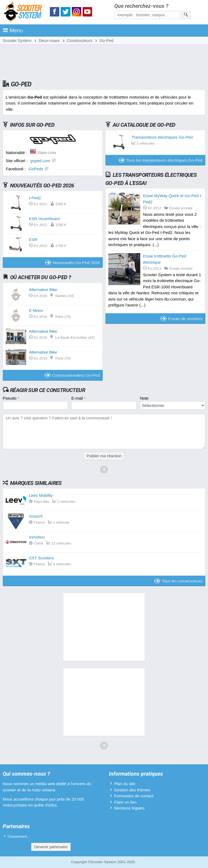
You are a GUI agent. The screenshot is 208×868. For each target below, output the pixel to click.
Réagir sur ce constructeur (48, 390)
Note (144, 398)
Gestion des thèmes (132, 790)
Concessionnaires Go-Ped (72, 375)
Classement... (19, 836)
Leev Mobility (41, 495)
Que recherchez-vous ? (141, 6)
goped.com (40, 161)
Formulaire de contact (134, 796)
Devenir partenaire (51, 847)
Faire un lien (125, 802)
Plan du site (125, 784)
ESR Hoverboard (44, 219)
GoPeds (36, 169)
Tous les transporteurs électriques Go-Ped (161, 160)
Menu (13, 30)
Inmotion (37, 537)
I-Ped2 (35, 198)
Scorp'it (36, 516)
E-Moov (36, 310)
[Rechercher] (186, 15)
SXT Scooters (41, 558)
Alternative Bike (43, 290)
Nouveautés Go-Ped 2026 (72, 262)
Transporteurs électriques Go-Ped (162, 137)
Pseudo (11, 398)
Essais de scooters (181, 319)
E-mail (78, 398)
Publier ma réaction (104, 456)
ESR (33, 239)
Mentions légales (129, 808)
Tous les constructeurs (178, 581)
